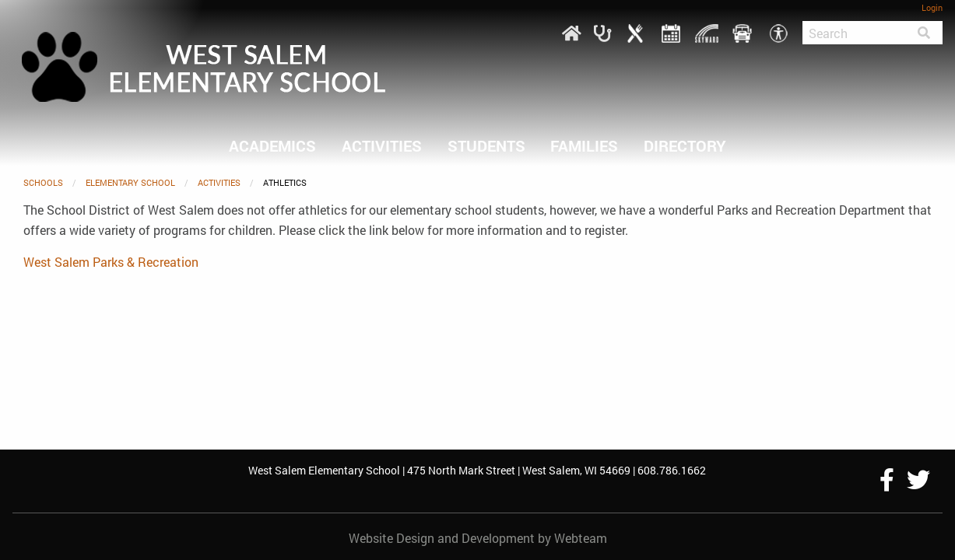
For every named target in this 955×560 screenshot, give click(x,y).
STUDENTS (486, 145)
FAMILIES (584, 145)
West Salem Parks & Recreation (111, 262)
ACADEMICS (272, 145)
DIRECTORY (685, 145)
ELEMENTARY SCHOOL (130, 182)
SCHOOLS (43, 182)
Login (932, 7)
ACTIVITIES (382, 145)
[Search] (854, 33)
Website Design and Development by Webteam (478, 538)
